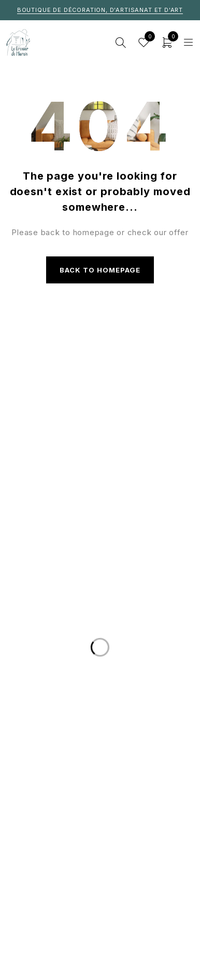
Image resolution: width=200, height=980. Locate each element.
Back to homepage (100, 270)
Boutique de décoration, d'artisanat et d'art (100, 10)
